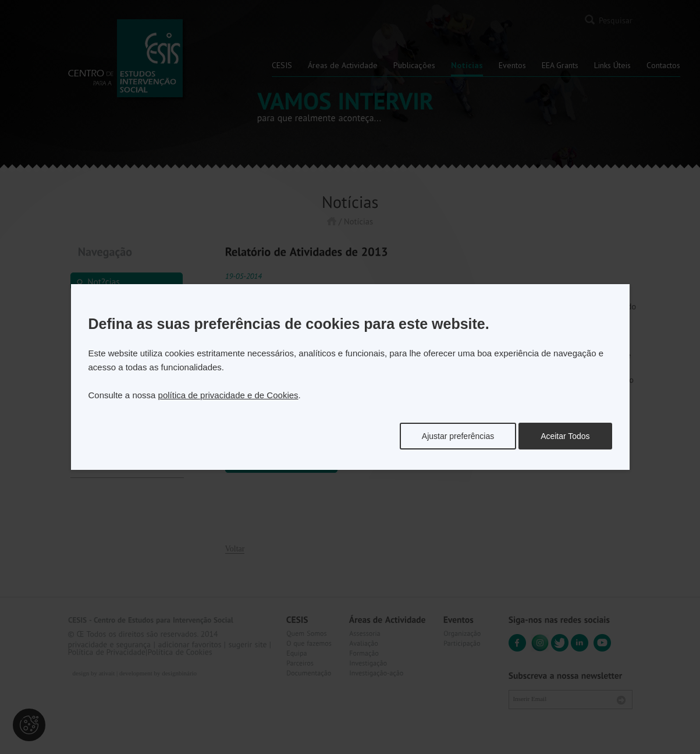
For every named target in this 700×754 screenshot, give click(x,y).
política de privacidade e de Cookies (228, 395)
